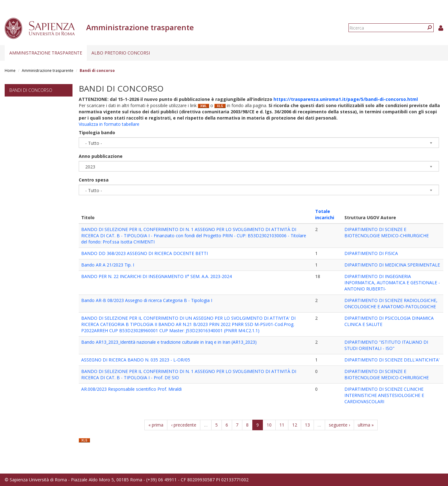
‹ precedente (184, 425)
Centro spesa (94, 180)
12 (295, 425)
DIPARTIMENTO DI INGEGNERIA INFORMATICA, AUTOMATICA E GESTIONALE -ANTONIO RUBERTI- (392, 283)
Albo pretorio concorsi (121, 53)
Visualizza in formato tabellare (109, 124)
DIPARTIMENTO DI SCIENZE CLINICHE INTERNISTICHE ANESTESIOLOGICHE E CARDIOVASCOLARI (384, 395)
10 (269, 425)
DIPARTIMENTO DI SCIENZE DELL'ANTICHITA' (392, 360)
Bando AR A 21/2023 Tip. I (108, 265)
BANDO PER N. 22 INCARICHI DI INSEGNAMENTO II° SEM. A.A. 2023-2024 (156, 276)
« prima (156, 425)
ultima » (366, 425)
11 (282, 425)
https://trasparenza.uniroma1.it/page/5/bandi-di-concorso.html (346, 99)
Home (10, 71)
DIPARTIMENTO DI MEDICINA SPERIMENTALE (392, 265)
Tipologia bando (97, 132)
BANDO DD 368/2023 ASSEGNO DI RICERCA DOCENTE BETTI (145, 253)
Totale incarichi (325, 214)
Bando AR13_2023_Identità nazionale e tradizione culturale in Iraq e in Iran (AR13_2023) (169, 342)
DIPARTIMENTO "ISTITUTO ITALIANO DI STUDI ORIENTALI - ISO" (386, 345)
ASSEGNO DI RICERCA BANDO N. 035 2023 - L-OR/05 (136, 360)
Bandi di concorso (31, 90)
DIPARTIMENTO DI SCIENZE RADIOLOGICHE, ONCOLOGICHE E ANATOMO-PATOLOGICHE (391, 303)
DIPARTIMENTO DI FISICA (371, 253)
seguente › (339, 425)
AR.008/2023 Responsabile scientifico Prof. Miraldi (131, 389)
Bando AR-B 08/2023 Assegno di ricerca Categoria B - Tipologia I (147, 300)
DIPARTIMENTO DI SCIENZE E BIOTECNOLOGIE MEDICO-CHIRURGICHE (387, 232)
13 (307, 425)
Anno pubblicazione (101, 156)
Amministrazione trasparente (46, 53)
